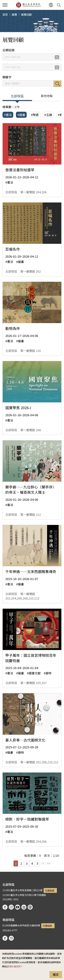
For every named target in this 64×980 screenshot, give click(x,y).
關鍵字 (7, 77)
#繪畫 (21, 115)
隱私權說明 (15, 966)
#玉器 (48, 115)
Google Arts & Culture (24, 907)
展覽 (14, 14)
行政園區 (41, 895)
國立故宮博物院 (28, 5)
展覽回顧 (26, 14)
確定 (56, 974)
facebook (5, 907)
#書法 (8, 115)
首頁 (5, 14)
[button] (51, 5)
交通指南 (50, 890)
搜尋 (58, 84)
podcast (30, 907)
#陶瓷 (35, 115)
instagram (11, 907)
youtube (18, 907)
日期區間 (8, 50)
